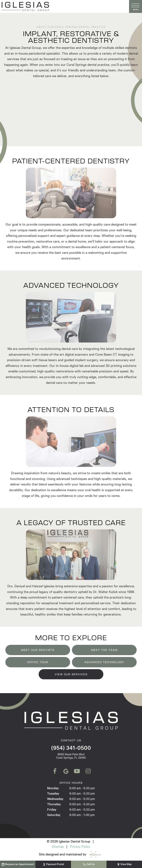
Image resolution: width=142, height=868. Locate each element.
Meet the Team (104, 650)
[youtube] (77, 771)
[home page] (64, 6)
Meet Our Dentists (38, 650)
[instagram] (88, 771)
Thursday (54, 804)
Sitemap (58, 847)
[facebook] (54, 771)
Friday (52, 810)
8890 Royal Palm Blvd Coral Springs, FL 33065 (71, 756)
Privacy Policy (80, 847)
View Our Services (71, 674)
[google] (65, 771)
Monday (53, 788)
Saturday (54, 815)
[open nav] (136, 7)
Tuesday (53, 794)
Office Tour (38, 662)
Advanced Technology (104, 662)
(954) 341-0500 (71, 748)
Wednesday (55, 799)
